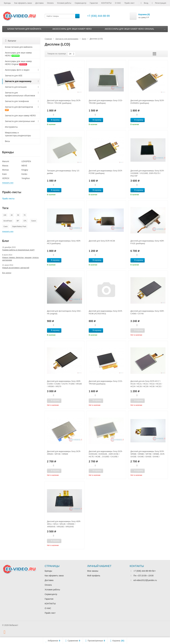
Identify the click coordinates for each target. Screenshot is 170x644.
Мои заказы (93, 571)
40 (12, 215)
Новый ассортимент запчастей (16, 268)
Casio (6, 226)
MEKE (24, 166)
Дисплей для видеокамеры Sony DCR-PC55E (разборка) (106, 172)
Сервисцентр (80, 3)
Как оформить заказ (23, 3)
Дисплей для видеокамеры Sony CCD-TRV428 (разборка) (106, 382)
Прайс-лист (129, 3)
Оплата (50, 3)
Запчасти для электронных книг (20, 121)
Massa (5, 166)
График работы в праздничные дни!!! (18, 250)
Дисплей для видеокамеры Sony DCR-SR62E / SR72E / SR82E (64, 453)
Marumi (6, 161)
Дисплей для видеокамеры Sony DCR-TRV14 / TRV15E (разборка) (64, 102)
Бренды (7, 3)
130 (5, 215)
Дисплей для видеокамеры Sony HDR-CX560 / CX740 (147, 312)
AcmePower (8, 221)
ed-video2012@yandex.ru (145, 580)
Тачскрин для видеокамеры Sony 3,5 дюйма (63, 172)
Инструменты (11, 127)
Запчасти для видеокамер (18, 81)
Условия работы (64, 3)
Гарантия (94, 3)
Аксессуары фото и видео (17, 70)
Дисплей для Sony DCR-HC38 (102, 241)
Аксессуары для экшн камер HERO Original (129, 29)
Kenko (24, 174)
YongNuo (26, 178)
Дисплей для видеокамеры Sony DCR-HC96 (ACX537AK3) (106, 312)
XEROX (6, 178)
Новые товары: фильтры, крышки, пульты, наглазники (21, 259)
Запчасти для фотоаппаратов (19, 108)
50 (18, 215)
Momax (6, 170)
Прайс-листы (8, 199)
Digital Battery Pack (19, 226)
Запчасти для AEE (14, 76)
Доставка (39, 3)
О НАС (118, 3)
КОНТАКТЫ (106, 3)
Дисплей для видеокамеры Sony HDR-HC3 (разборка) (64, 242)
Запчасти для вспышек (16, 87)
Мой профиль (94, 576)
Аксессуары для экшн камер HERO (72, 29)
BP (18, 221)
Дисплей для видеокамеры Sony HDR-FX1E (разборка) (147, 242)
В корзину (54, 120)
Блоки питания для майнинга (24, 29)
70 (25, 215)
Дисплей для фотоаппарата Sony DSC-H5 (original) (64, 312)
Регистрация (159, 3)
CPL (25, 221)
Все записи (7, 273)
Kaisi (4, 174)
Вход (144, 3)
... (165, 29)
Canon (34, 221)
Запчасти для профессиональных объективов (20, 94)
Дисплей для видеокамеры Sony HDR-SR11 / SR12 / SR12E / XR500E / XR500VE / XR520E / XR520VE (64, 524)
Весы (7, 141)
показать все (8, 183)
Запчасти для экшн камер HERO (20, 116)
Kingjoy (25, 170)
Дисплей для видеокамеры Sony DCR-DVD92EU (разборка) (147, 102)
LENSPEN (26, 161)
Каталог (11, 41)
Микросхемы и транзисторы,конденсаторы (18, 134)
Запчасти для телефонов (17, 101)
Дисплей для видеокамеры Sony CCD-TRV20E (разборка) (106, 102)
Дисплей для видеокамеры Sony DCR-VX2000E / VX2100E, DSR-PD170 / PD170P (147, 173)
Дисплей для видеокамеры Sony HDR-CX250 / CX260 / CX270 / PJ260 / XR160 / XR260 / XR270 (64, 384)
